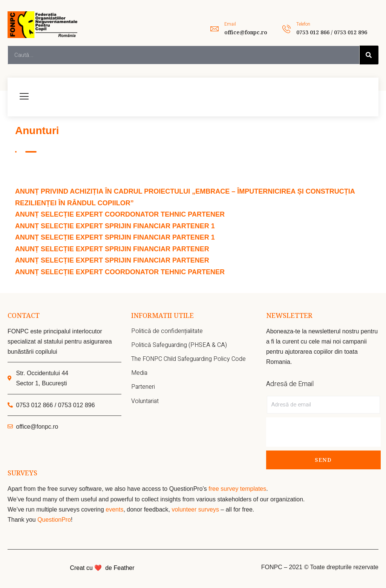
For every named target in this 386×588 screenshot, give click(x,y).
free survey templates (237, 489)
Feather (124, 568)
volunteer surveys (196, 509)
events (114, 509)
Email (230, 24)
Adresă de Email (290, 384)
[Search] (369, 55)
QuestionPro (54, 520)
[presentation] (323, 432)
